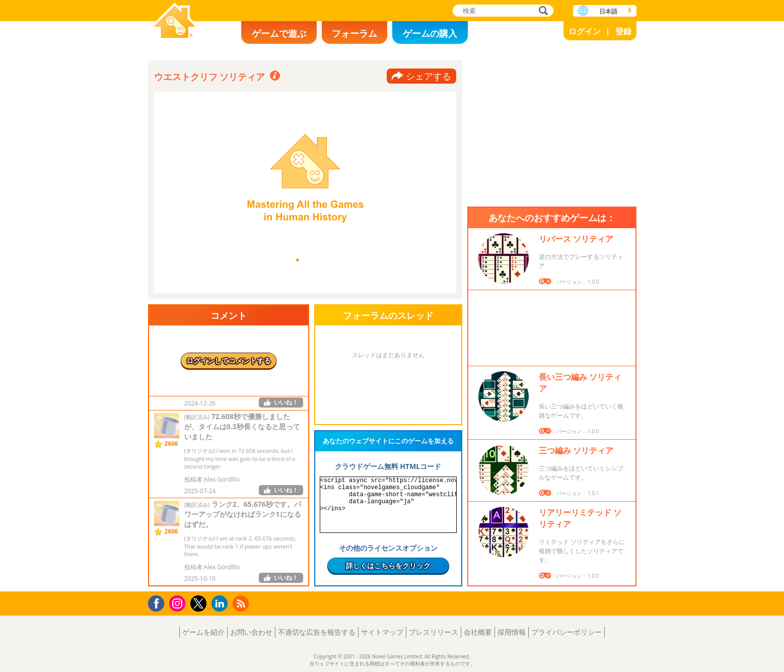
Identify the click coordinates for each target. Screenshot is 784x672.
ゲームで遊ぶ (279, 33)
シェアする (429, 76)
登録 (623, 31)
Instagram (179, 603)
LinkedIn (221, 604)
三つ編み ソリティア (576, 450)
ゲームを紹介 (203, 632)
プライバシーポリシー (566, 632)
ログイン (585, 31)
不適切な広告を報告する (317, 632)
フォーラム (354, 33)
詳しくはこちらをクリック (388, 565)
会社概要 (478, 632)
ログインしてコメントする (229, 360)
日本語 (608, 11)
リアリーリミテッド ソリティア (580, 518)
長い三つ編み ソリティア (580, 383)
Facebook (159, 602)
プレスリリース (434, 632)
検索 (542, 11)
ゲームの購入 (430, 33)
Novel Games (175, 21)
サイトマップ (382, 632)
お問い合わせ (251, 632)
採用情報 (512, 632)
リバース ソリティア (576, 239)
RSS (242, 603)
